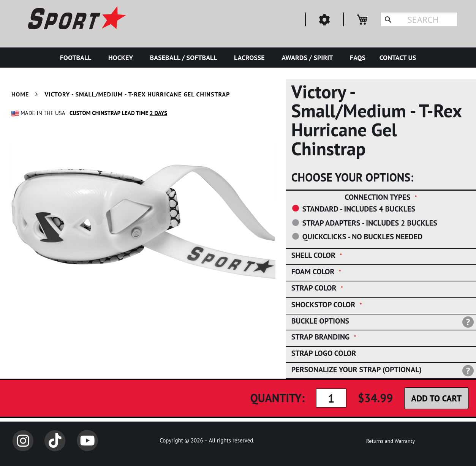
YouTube (87, 441)
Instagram (23, 441)
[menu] (238, 58)
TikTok (55, 441)
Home (20, 94)
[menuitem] (77, 58)
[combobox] (419, 19)
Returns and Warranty (391, 441)
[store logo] (76, 19)
